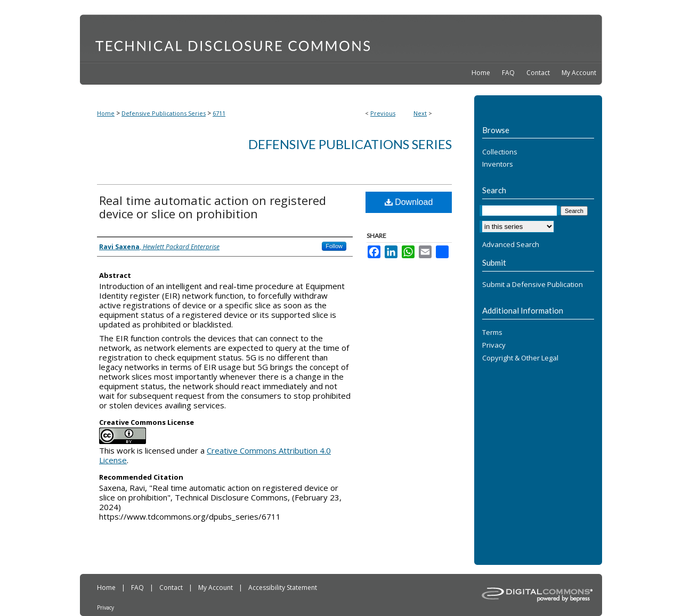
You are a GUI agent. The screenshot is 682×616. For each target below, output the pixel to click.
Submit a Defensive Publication (533, 285)
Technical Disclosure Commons (341, 38)
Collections (500, 152)
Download (409, 202)
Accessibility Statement (283, 588)
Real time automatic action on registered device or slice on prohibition (213, 207)
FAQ (138, 588)
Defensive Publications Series (164, 113)
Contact (172, 588)
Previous (383, 113)
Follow (334, 246)
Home (106, 113)
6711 (219, 113)
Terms (492, 333)
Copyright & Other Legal (520, 358)
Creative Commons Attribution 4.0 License (215, 455)
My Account (216, 588)
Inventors (498, 165)
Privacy (494, 346)
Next (420, 113)
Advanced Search (511, 244)
